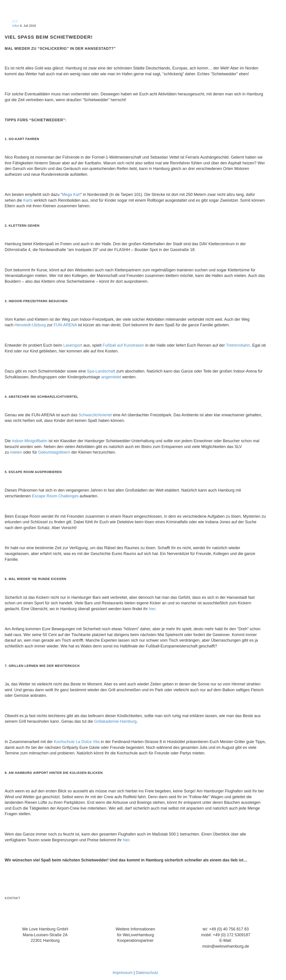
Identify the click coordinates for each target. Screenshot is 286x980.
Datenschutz (147, 973)
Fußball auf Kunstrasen (123, 345)
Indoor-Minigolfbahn (30, 441)
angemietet (111, 377)
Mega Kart (71, 195)
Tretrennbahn (238, 345)
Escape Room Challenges (55, 496)
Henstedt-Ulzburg (30, 325)
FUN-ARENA (65, 325)
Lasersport (73, 345)
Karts (28, 200)
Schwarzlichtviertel (95, 415)
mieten (16, 452)
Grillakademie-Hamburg (115, 721)
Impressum (123, 973)
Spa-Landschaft (101, 371)
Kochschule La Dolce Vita (77, 742)
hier (152, 609)
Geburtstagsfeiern (54, 452)
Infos (16, 26)
